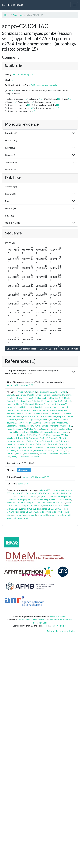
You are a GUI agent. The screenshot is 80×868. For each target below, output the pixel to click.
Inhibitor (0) (11, 169)
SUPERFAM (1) (12, 223)
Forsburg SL (62, 450)
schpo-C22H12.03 (56, 493)
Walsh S (29, 423)
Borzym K (48, 432)
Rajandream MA (44, 392)
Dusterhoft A (65, 429)
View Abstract (24, 470)
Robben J (30, 426)
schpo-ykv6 (23, 518)
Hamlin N (11, 404)
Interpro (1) (11, 194)
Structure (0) (11, 140)
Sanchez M (50, 447)
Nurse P (35, 457)
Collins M (66, 398)
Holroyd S (51, 404)
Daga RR (20, 447)
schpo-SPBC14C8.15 (32, 506)
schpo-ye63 (30, 515)
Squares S (44, 420)
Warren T (38, 423)
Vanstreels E (66, 426)
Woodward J (62, 423)
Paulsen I (43, 454)
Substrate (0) (11, 162)
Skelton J (12, 420)
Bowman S (67, 395)
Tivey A (21, 423)
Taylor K (64, 420)
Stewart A (11, 395)
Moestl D (29, 432)
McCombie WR (31, 454)
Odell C (30, 413)
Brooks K (11, 398)
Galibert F (31, 441)
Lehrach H (11, 435)
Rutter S (40, 416)
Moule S (53, 410)
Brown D (20, 398)
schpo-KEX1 (67, 496)
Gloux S (62, 438)
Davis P (29, 401)
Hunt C (57, 441)
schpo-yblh (57, 512)
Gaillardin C (41, 444)
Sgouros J (22, 395)
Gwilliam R (31, 392)
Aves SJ (41, 441)
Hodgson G (40, 404)
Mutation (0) (11, 133)
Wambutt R (12, 438)
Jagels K (39, 407)
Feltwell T (39, 401)
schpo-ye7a (18, 515)
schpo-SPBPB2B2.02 (31, 509)
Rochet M (30, 444)
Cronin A (21, 401)
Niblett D (21, 413)
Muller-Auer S (34, 429)
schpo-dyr (43, 496)
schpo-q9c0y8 (64, 499)
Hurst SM (11, 444)
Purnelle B (23, 438)
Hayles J (39, 395)
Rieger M (11, 429)
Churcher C (55, 398)
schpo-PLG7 (37, 499)
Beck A (66, 432)
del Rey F (61, 447)
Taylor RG (11, 423)
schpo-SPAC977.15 (56, 503)
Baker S (47, 395)
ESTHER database (13, 5)
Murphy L (11, 413)
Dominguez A (15, 450)
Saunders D (51, 416)
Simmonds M (23, 420)
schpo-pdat (25, 499)
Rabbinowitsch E (14, 416)
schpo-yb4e (46, 512)
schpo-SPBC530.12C (53, 506)
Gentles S (58, 401)
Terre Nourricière (59, 626)
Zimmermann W (53, 435)
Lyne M (56, 392)
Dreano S (53, 438)
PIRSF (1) (10, 216)
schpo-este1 (54, 496)
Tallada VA (52, 444)
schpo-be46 (59, 490)
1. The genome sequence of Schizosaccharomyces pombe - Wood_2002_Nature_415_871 (33, 372)
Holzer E (19, 432)
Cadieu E (44, 438)
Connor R (11, 401)
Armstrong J (50, 450)
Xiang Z (49, 441)
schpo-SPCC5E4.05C (52, 509)
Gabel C (45, 429)
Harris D (20, 404)
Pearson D (57, 413)
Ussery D (15, 457)
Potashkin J (54, 454)
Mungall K (63, 410)
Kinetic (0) (10, 148)
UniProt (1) (10, 208)
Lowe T (19, 454)
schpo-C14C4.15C (38, 493)
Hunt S (31, 407)
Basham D (56, 395)
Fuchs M (53, 429)
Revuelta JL (28, 450)
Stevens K (55, 420)
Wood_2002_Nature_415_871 (21, 385)
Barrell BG (25, 457)
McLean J (33, 410)
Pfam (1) (9, 201)
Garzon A (63, 444)
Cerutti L (11, 454)
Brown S (30, 398)
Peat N (30, 395)
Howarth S (12, 407)
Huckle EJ (22, 407)
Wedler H (66, 435)
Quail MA (67, 413)
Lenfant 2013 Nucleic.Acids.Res (32, 620)
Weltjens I (54, 426)
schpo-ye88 (42, 515)
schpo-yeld (54, 515)
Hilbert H (38, 432)
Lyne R (64, 392)
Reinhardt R (23, 435)
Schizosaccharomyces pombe (44, 85)
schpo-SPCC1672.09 (29, 512)
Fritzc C (10, 432)
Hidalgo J (30, 404)
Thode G (11, 447)
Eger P (42, 435)
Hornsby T (62, 404)
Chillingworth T (42, 398)
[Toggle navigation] (74, 5)
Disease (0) (10, 155)
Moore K (65, 441)
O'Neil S (47, 413)
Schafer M (21, 429)
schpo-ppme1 (50, 499)
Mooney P (44, 410)
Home (7, 15)
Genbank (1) (11, 186)
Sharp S (70, 416)
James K (47, 407)
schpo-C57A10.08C (28, 496)
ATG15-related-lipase (23, 75)
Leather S (11, 410)
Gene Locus (18, 15)
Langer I (58, 432)
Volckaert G (12, 426)
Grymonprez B (42, 426)
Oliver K (38, 413)
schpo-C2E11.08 (21, 493)
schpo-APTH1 (46, 490)
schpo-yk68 (66, 515)
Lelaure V (11, 441)
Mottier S (21, 441)
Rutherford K (29, 416)
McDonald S (22, 410)
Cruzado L (30, 447)
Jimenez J (40, 447)
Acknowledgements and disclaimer (62, 631)
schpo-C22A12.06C (36, 503)
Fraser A (49, 401)
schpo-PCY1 (13, 499)
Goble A (67, 401)
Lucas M (20, 444)
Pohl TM (33, 435)
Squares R (34, 420)
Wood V (21, 392)
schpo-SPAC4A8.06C (16, 503)
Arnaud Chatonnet (58, 617)
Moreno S (39, 450)
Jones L (56, 407)
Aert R (22, 426)
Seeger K (61, 416)
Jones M (64, 407)
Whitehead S (50, 423)
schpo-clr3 (12, 518)
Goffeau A (34, 438)
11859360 (23, 484)
